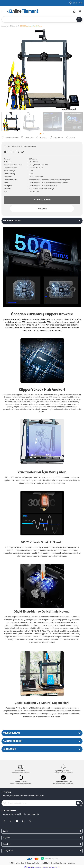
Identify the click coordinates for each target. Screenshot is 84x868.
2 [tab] (43, 133)
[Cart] (80, 11)
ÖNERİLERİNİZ (9, 749)
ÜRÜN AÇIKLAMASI (12, 221)
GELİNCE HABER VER (42, 200)
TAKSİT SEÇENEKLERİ (13, 741)
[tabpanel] (11, 121)
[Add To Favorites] (10, 137)
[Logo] (27, 11)
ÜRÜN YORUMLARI (12, 733)
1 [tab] (41, 133)
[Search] (42, 19)
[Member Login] (74, 11)
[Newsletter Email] (42, 803)
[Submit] (79, 803)
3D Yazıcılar (33, 159)
